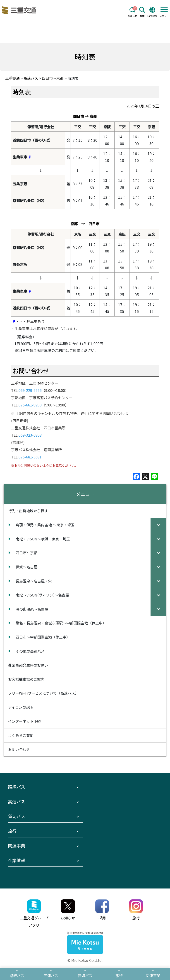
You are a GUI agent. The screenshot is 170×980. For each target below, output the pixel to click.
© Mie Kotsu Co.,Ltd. (85, 960)
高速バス (17, 802)
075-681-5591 (30, 457)
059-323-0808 (30, 435)
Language (152, 12)
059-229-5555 (30, 390)
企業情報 (17, 860)
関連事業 (17, 846)
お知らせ (132, 12)
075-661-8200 (30, 405)
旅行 (12, 831)
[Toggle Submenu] (158, 525)
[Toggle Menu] (164, 9)
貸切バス (17, 816)
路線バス (17, 787)
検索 (142, 12)
